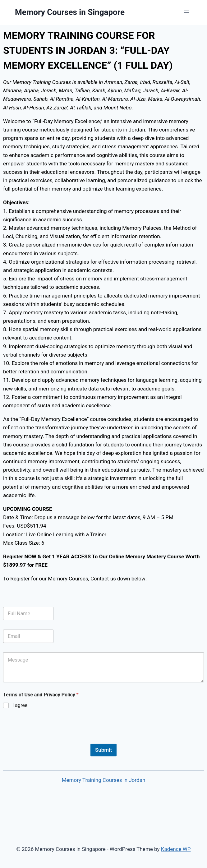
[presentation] (50, 740)
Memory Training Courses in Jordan (104, 780)
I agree (20, 705)
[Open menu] (186, 12)
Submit (103, 750)
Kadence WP (176, 849)
